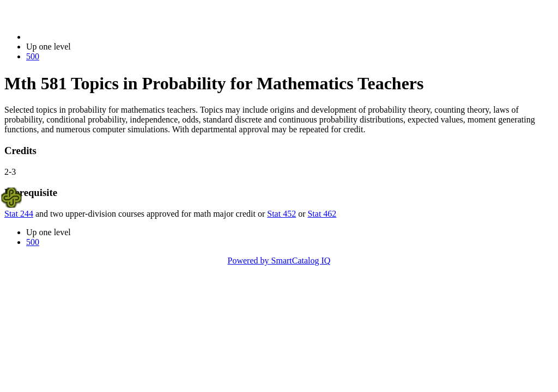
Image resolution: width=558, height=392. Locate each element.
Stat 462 (322, 214)
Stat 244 (19, 214)
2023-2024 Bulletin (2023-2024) (83, 37)
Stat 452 (281, 214)
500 (33, 56)
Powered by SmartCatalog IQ (279, 261)
